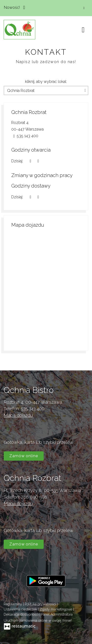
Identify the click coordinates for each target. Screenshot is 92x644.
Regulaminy (13, 604)
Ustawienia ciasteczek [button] (21, 609)
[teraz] (30, 161)
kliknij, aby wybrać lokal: (46, 82)
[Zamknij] (84, 8)
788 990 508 (34, 497)
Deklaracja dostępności (22, 614)
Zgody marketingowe (56, 609)
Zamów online (24, 456)
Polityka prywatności (41, 604)
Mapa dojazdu (18, 415)
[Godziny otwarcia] (38, 161)
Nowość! (16, 7)
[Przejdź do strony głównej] (20, 30)
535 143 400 (33, 409)
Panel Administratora (57, 614)
